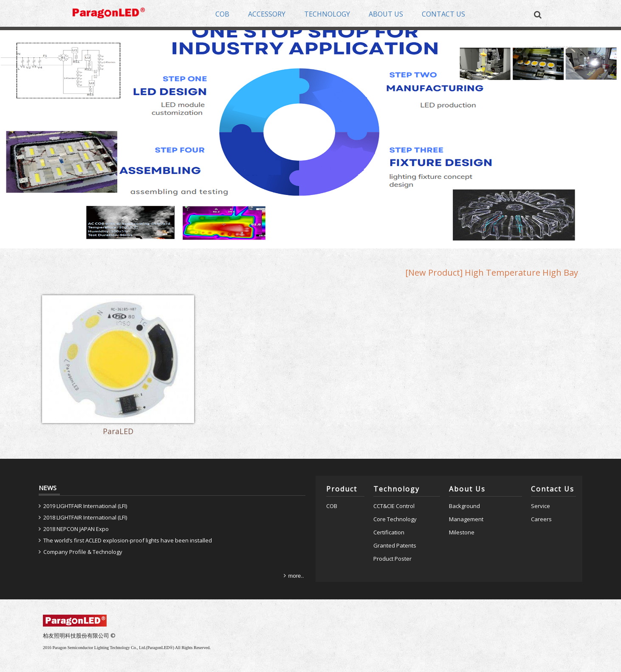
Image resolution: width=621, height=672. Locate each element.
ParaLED (103, 406)
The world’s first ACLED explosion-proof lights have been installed (128, 512)
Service (541, 478)
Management (466, 491)
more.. (296, 547)
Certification (389, 504)
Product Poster (392, 530)
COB (332, 478)
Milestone (462, 504)
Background (464, 478)
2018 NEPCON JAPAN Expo (76, 501)
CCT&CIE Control (394, 478)
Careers (541, 491)
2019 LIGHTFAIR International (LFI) (85, 478)
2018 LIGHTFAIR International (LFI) (85, 489)
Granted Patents (395, 517)
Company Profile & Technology (83, 523)
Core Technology (395, 491)
